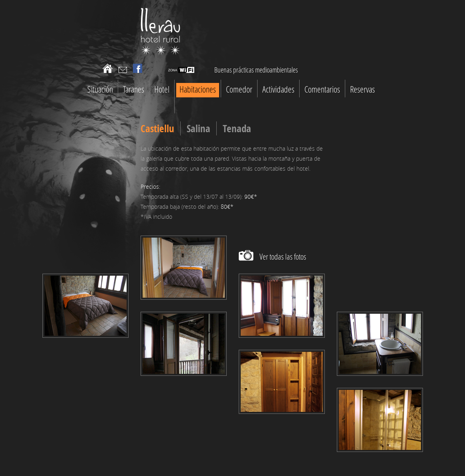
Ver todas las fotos (283, 256)
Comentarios (322, 89)
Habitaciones (198, 89)
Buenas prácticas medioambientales (256, 70)
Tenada (237, 128)
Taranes (134, 89)
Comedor (239, 89)
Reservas (362, 89)
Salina (198, 128)
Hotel (162, 89)
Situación (100, 89)
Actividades (278, 89)
